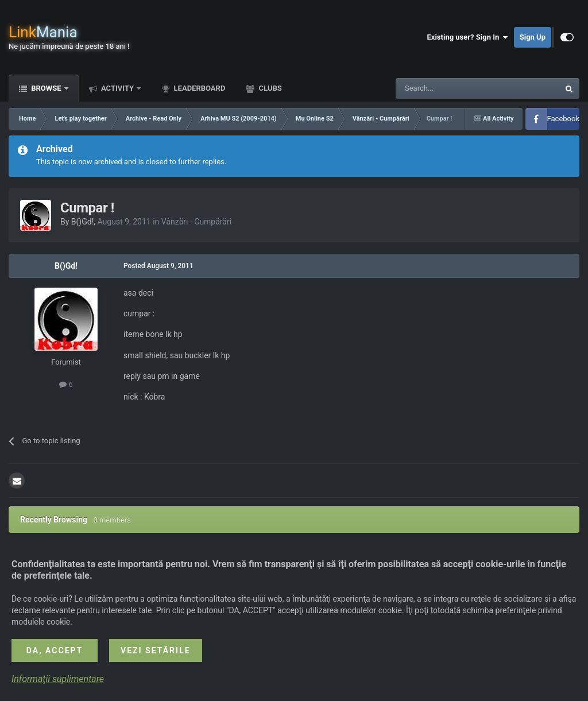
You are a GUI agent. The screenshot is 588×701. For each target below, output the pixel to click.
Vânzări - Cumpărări (196, 222)
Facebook (563, 119)
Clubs (269, 88)
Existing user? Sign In (468, 37)
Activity (118, 88)
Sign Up (533, 37)
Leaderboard (198, 88)
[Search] (450, 88)
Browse (46, 88)
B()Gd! (82, 222)
